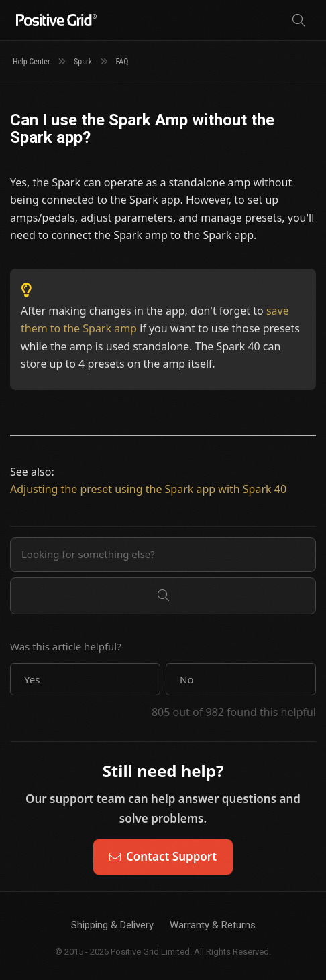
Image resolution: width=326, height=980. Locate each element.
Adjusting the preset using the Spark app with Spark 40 (148, 489)
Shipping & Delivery (112, 925)
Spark (83, 62)
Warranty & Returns (213, 925)
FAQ (122, 62)
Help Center (32, 62)
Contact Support (163, 856)
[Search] (298, 20)
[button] (85, 679)
